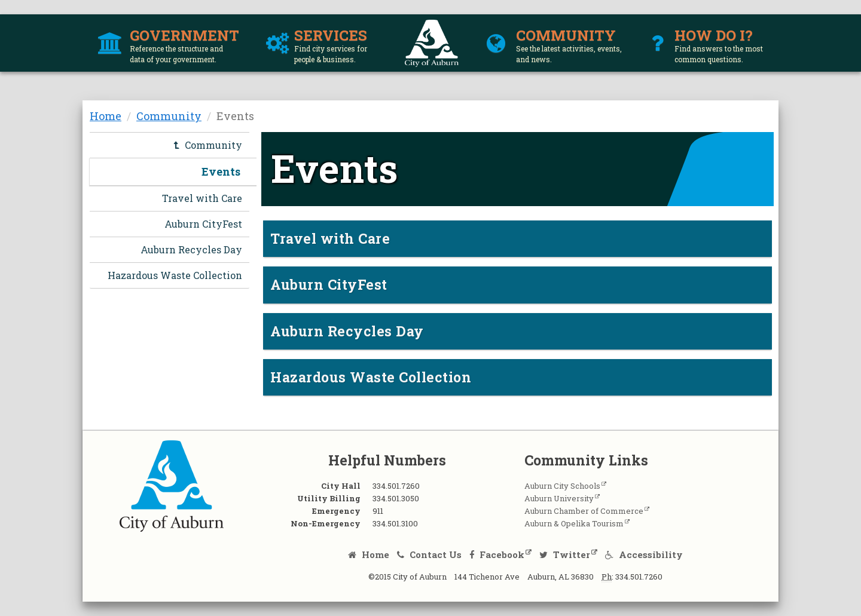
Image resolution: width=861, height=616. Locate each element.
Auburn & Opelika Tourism (574, 523)
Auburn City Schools (562, 486)
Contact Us (429, 554)
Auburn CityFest (203, 224)
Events (221, 171)
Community (169, 116)
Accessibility (644, 554)
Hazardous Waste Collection (175, 275)
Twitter (565, 554)
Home (106, 116)
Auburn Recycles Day (191, 249)
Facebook (497, 554)
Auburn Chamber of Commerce (584, 511)
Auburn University (559, 498)
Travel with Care (202, 198)
